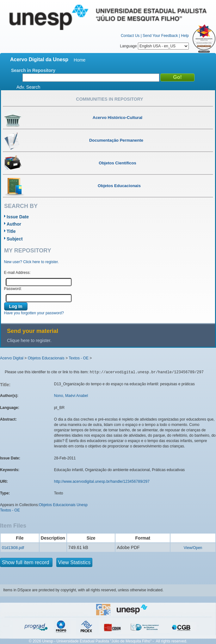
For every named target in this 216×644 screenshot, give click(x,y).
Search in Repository (33, 70)
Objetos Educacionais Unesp (63, 505)
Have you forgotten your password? (34, 313)
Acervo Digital (12, 358)
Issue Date (18, 217)
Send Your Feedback (160, 36)
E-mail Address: (17, 273)
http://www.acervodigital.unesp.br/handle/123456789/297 (102, 482)
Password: (13, 289)
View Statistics (74, 562)
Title (11, 231)
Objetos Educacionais (46, 358)
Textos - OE (79, 358)
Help (185, 36)
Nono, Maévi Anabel (71, 396)
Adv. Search (28, 87)
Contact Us (130, 36)
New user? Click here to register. (31, 262)
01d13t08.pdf (13, 548)
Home (80, 60)
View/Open (193, 548)
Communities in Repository (109, 99)
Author (14, 224)
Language (154, 46)
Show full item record (26, 562)
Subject (15, 239)
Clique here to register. (29, 340)
